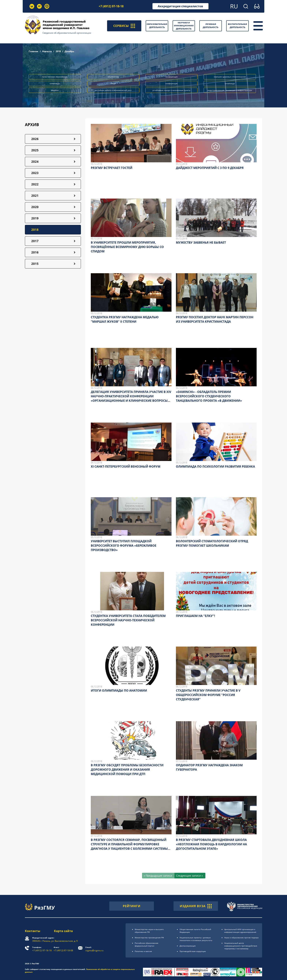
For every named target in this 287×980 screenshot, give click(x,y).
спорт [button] (113, 83)
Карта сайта (63, 931)
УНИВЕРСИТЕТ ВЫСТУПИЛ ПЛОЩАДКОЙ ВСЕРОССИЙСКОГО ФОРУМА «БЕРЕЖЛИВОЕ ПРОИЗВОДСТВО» (124, 546)
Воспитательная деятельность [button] (237, 26)
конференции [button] (172, 77)
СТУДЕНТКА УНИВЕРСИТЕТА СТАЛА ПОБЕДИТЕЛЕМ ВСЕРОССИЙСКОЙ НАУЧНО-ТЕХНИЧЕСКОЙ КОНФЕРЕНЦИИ (128, 620)
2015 (35, 264)
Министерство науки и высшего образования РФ (149, 931)
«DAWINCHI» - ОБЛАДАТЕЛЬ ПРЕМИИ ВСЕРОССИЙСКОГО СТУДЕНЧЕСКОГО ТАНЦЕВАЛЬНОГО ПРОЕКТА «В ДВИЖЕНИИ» (209, 396)
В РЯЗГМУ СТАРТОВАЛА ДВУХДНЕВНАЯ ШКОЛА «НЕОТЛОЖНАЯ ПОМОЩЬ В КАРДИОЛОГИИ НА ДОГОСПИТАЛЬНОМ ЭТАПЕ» (211, 844)
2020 (35, 207)
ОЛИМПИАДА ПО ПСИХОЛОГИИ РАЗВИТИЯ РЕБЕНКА (215, 466)
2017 (35, 241)
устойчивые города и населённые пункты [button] (171, 90)
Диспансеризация (188, 946)
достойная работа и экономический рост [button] (113, 90)
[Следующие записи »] (190, 876)
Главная (33, 51)
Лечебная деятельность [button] (211, 26)
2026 (35, 139)
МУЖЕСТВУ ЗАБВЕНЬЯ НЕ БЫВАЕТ (201, 242)
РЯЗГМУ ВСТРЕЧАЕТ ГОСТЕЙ (112, 168)
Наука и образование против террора (241, 938)
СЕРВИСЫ (124, 26)
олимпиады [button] (55, 83)
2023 (35, 173)
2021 (35, 196)
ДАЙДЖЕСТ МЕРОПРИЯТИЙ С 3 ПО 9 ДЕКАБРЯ (210, 168)
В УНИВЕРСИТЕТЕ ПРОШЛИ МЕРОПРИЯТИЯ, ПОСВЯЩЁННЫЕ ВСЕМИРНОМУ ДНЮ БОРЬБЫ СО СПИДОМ (127, 247)
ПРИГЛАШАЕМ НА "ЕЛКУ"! (195, 616)
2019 (35, 218)
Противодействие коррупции (193, 951)
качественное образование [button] (55, 77)
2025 (35, 150)
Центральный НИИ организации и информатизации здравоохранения (240, 931)
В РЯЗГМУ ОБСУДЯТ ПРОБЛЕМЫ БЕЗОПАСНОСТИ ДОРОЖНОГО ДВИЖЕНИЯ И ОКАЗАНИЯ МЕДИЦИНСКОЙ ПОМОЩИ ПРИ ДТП (127, 770)
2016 (35, 252)
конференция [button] (172, 83)
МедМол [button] (55, 90)
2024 (35, 162)
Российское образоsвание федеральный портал (147, 944)
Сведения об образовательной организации (67, 33)
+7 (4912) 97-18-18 (111, 6)
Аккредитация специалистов (180, 6)
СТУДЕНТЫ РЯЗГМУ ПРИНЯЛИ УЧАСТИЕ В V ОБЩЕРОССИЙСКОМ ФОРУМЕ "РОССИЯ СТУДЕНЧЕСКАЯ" (208, 695)
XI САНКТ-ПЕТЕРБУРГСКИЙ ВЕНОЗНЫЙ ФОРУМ (126, 466)
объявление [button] (113, 77)
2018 (58, 51)
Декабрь (69, 51)
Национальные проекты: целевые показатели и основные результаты (196, 939)
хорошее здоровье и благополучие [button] (230, 77)
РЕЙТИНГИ (132, 906)
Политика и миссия (143, 951)
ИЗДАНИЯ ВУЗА (196, 906)
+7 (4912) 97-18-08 (63, 949)
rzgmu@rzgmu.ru (94, 949)
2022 (35, 184)
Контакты (33, 931)
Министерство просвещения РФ (149, 938)
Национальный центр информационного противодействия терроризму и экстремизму (241, 946)
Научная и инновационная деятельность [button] (184, 26)
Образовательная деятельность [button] (157, 26)
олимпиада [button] (230, 83)
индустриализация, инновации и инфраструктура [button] (230, 90)
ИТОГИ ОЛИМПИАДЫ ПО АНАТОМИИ (119, 690)
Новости (47, 51)
